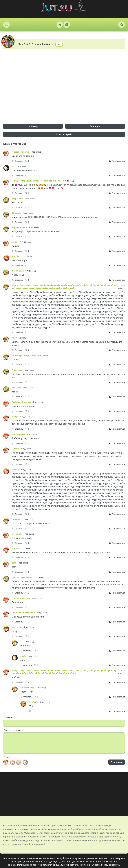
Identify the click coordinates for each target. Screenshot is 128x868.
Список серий (64, 134)
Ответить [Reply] (17, 161)
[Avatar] (6, 762)
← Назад (33, 126)
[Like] (27, 161)
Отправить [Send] (117, 762)
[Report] (117, 161)
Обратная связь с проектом (106, 865)
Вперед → (95, 126)
